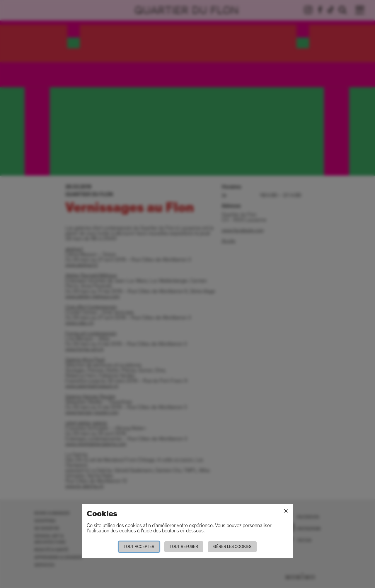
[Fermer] (286, 511)
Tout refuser (184, 547)
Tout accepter (139, 547)
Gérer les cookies (232, 547)
